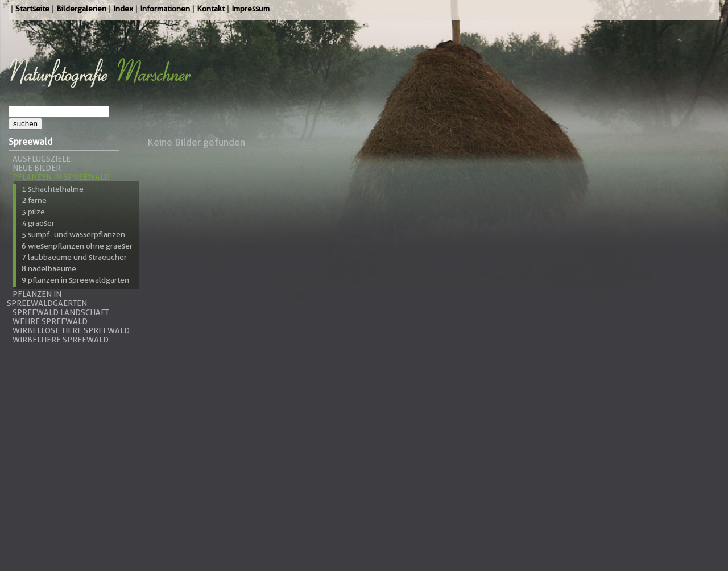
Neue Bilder (37, 168)
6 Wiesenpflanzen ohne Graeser (77, 246)
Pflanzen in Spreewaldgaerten (47, 299)
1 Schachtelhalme (53, 189)
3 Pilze (33, 212)
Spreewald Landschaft (61, 312)
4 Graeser (38, 223)
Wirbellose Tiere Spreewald (71, 330)
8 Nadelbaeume (49, 268)
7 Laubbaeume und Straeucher (74, 257)
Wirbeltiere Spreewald (61, 340)
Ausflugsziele (42, 159)
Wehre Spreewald (50, 321)
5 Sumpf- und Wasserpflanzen (73, 234)
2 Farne (34, 200)
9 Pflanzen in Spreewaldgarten (75, 280)
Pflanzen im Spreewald (61, 177)
